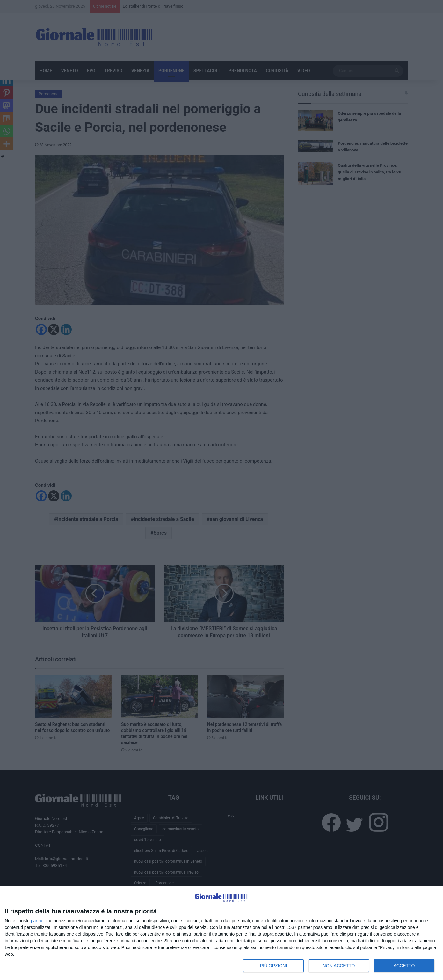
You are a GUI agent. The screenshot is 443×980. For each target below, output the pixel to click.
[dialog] (221, 933)
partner (38, 921)
